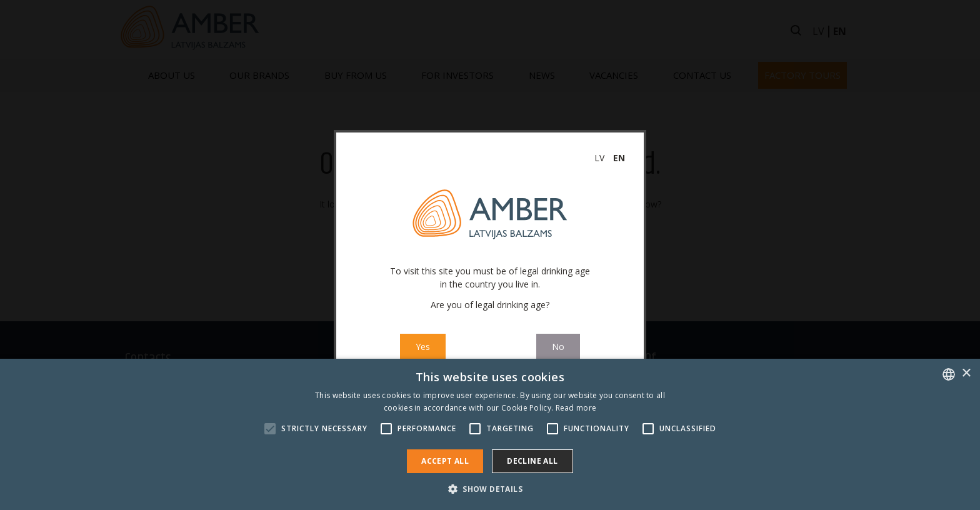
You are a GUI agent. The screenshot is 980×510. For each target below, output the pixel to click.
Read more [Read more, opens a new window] (576, 408)
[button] (490, 489)
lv (599, 158)
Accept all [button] (445, 461)
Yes (423, 347)
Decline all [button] (532, 461)
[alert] (490, 434)
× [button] (966, 373)
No (558, 347)
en (619, 158)
